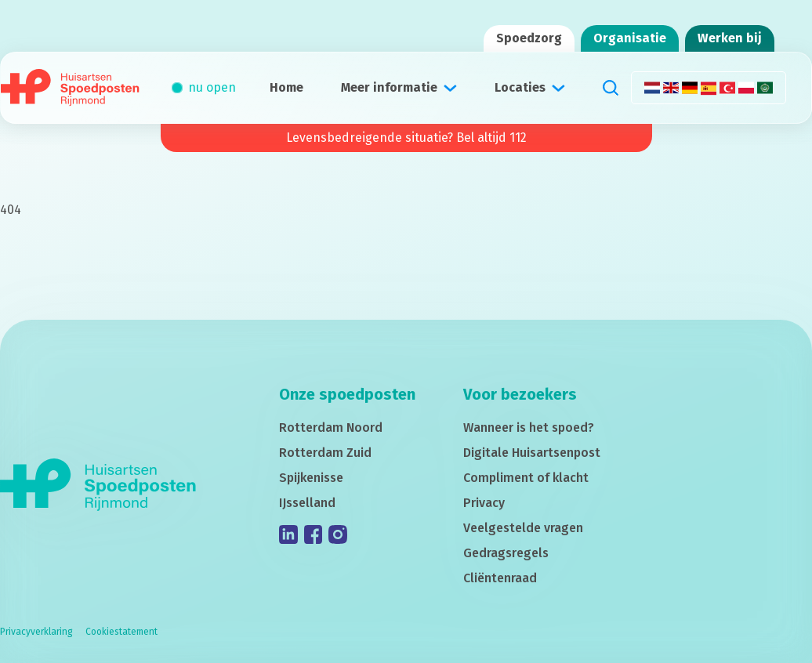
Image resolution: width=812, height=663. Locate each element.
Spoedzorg (529, 38)
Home (286, 87)
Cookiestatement (121, 632)
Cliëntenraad (500, 578)
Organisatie (630, 38)
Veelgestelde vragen (523, 528)
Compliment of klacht (526, 478)
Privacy (484, 503)
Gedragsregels (506, 553)
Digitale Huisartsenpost (532, 453)
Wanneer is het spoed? (529, 428)
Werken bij (730, 38)
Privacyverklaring (36, 632)
